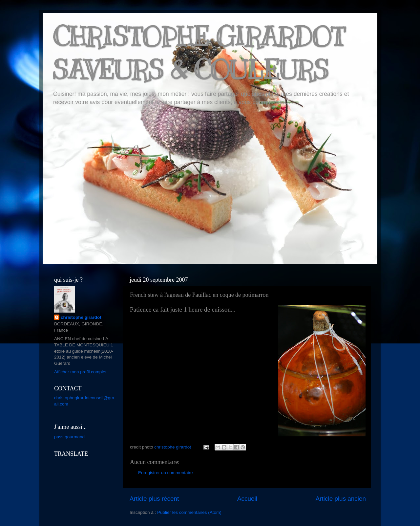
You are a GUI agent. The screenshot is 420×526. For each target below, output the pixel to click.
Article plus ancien (341, 499)
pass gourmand (69, 437)
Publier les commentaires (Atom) (189, 512)
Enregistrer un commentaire (166, 473)
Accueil (247, 499)
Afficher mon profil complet (80, 372)
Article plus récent (154, 499)
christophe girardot (81, 317)
